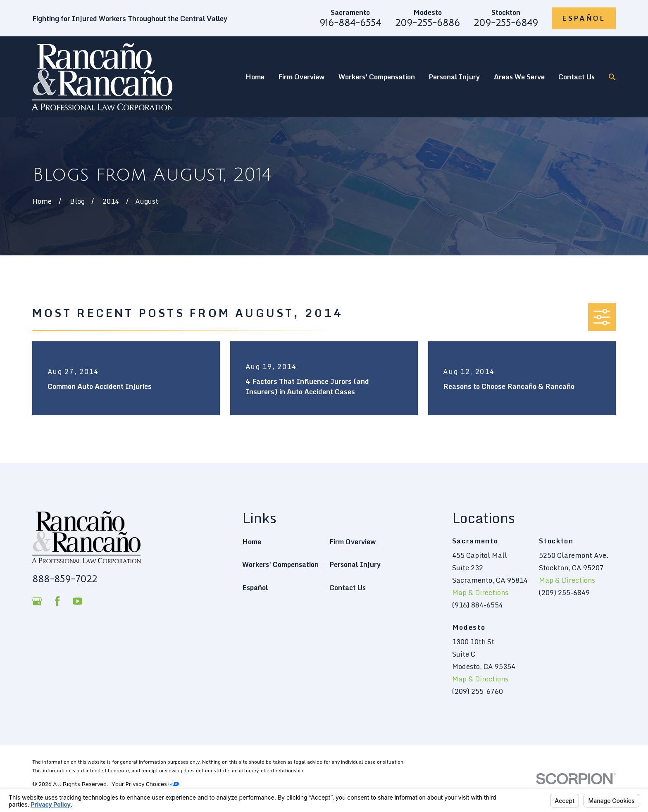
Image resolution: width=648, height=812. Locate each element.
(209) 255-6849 (564, 592)
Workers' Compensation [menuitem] (377, 77)
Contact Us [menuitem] (577, 77)
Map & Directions (480, 592)
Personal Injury (355, 564)
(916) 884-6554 (478, 605)
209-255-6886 (428, 23)
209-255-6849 (506, 23)
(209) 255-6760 (478, 691)
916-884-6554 (350, 23)
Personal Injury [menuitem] (454, 77)
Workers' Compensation (280, 564)
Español (584, 18)
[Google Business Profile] (37, 601)
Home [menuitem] (255, 77)
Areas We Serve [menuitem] (519, 77)
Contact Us (348, 587)
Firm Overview (353, 542)
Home (252, 542)
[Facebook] (57, 601)
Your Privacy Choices (145, 784)
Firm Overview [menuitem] (301, 77)
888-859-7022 (65, 579)
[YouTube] (77, 601)
